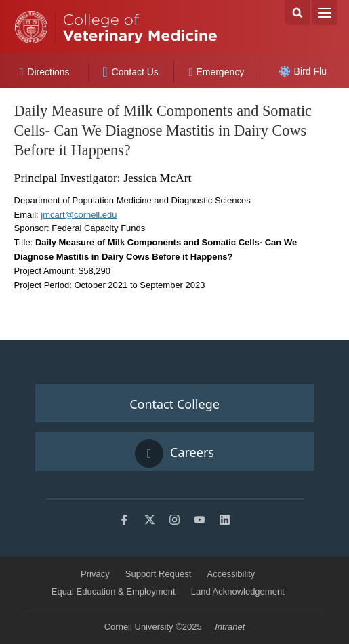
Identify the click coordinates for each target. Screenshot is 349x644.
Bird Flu (303, 71)
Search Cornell (297, 13)
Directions (45, 72)
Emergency (217, 72)
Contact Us (130, 72)
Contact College (174, 404)
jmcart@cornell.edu (79, 215)
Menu (324, 13)
